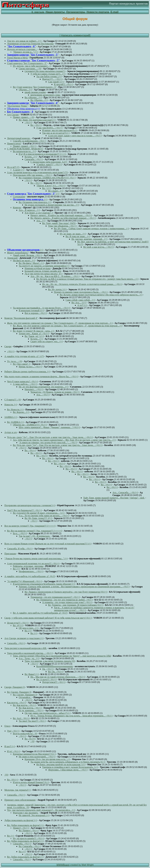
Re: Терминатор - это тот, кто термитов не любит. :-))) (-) (64, 600)
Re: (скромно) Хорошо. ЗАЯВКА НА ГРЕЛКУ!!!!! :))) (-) (47, 178)
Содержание (19, 197)
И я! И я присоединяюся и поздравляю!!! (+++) (42, 154)
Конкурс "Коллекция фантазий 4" (21, 318)
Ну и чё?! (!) (13, 167)
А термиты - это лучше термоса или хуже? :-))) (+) (67, 603)
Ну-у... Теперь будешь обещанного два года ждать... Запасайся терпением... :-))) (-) (71, 716)
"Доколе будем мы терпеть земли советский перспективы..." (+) (36, 559)
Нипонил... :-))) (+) (34, 390)
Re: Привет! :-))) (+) (29, 831)
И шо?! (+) (10, 747)
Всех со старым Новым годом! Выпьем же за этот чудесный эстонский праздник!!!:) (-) (48, 544)
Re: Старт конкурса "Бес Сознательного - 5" (35, 87)
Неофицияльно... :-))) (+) (31, 572)
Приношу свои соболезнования (20, 800)
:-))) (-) (34, 521)
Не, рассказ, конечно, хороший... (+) (89, 239)
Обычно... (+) (25, 90)
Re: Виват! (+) (32, 674)
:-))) (32, 742)
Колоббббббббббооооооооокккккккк (55, 666)
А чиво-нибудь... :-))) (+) (25, 384)
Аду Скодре (13, 115)
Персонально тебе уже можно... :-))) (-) (32, 175)
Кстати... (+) (31, 157)
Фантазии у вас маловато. (26, 813)
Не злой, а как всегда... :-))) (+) (98, 247)
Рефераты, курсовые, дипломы (28, 566)
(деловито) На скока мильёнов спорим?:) (45, 71)
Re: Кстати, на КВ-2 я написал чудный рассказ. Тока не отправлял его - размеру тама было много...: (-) (87, 279)
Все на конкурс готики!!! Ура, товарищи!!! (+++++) (30, 526)
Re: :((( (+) (18, 626)
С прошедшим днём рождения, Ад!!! (49, 162)
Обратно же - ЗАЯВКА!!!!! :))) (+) (30, 425)
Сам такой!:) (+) (56, 82)
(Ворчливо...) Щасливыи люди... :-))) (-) (68, 770)
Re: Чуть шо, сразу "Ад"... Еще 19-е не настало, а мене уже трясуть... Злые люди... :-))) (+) (58, 445)
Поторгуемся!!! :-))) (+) (54, 682)
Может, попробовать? (18, 253)
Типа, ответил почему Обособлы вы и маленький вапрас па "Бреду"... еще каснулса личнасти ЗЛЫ (62, 656)
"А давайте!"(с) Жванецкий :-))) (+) (25, 581)
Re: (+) (16, 569)
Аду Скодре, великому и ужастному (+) (24, 638)
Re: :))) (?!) (30, 739)
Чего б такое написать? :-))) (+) (22, 382)
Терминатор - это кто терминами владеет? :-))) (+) (55, 597)
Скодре (8, 347)
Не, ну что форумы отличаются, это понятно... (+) (44, 387)
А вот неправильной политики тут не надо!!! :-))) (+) (33, 564)
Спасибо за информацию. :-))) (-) (29, 141)
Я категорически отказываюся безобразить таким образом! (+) (44, 584)
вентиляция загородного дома (45, 95)
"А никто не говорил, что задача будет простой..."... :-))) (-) (48, 443)
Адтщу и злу (11, 432)
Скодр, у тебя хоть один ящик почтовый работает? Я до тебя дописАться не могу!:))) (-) (48, 618)
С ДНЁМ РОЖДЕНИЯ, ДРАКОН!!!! (25, 149)
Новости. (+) (11, 405)
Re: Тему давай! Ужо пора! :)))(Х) (59, 223)
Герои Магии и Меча (17, 58)
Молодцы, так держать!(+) (18, 790)
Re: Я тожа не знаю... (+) (78, 237)
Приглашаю (10, 554)
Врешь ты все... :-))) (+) (30, 367)
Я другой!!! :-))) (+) (64, 85)
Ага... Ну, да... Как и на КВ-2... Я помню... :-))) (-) (55, 276)
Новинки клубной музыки (38, 269)
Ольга (7, 726)
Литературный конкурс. (19, 138)
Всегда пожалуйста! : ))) (25, 734)
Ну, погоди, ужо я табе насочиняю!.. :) (32, 66)
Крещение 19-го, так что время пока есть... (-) (47, 759)
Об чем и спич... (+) (28, 628)
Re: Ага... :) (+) (79, 303)
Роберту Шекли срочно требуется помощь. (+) (27, 372)
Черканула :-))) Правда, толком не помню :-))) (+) (55, 392)
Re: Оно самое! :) (21, 364)
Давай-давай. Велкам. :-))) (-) (27, 255)
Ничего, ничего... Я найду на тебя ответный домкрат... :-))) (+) (61, 216)
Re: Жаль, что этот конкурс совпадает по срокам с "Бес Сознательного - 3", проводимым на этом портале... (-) (68, 326)
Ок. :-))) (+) (48, 669)
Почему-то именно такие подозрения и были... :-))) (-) (81, 292)
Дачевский (12, 258)
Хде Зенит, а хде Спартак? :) (39, 213)
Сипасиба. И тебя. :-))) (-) (20, 549)
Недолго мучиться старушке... (22, 49)
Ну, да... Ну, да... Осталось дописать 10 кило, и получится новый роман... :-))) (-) (82, 284)
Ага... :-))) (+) (43, 395)
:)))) (6, 775)
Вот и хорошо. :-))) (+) (36, 313)
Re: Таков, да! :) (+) (34, 336)
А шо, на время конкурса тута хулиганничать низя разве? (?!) (37, 173)
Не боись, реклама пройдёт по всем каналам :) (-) (61, 765)
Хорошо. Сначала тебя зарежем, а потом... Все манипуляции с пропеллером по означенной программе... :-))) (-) (74, 587)
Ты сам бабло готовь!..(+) (49, 77)
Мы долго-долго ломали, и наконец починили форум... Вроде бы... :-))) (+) (41, 377)
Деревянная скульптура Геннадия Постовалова (30, 44)
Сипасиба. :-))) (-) (22, 860)
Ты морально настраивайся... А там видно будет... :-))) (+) (41, 308)
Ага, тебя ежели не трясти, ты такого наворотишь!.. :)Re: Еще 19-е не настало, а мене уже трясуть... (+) (64, 440)
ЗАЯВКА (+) (11, 417)
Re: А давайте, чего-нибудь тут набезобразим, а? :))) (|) (40, 613)
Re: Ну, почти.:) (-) (57, 290)
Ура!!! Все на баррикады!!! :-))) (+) (24, 510)
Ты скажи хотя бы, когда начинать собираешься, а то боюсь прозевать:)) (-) (68, 762)
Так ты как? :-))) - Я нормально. (34, 536)
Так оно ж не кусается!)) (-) (56, 133)
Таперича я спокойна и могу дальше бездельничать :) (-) (70, 767)
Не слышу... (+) (56, 191)
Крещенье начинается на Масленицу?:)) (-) (34, 754)
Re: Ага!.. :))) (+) (21, 718)
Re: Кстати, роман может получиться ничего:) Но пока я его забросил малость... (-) (101, 295)
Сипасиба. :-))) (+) (34, 159)
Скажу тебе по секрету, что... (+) (47, 342)
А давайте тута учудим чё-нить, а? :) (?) (24, 357)
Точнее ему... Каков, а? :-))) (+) (34, 334)
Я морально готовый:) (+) (31, 311)
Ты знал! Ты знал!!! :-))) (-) (32, 721)
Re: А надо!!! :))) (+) (46, 680)
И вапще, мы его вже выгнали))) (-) (60, 131)
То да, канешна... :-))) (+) (31, 711)
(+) (33, 194)
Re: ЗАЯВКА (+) (15, 422)
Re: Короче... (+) (21, 412)
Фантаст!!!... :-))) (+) (52, 79)
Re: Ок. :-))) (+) (56, 672)
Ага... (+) (41, 221)
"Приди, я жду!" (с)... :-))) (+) (51, 186)
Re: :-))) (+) (36, 125)
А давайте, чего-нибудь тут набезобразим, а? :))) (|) (30, 576)
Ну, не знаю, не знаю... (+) (73, 234)
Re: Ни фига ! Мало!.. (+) (31, 263)
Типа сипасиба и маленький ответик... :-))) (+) (30, 653)
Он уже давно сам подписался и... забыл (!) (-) (48, 713)
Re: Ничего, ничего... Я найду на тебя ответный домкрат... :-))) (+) (63, 218)
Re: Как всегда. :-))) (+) (24, 705)
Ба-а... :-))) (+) (20, 534)
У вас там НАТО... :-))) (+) (49, 128)
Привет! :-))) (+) (21, 828)
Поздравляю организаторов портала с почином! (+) (30, 506)
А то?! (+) (82, 305)
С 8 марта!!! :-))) (13, 400)
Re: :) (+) (47, 188)
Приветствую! (14, 144)
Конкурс (17, 208)
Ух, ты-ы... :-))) (14, 361)
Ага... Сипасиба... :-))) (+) (125, 493)
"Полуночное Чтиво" (17, 106)
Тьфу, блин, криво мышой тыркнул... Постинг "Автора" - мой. (114, 498)
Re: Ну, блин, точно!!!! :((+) (38, 518)
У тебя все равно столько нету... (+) (48, 74)
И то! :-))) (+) (14, 752)
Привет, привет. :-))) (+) (25, 146)
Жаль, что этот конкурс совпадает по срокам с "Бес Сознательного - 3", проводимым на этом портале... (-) (60, 323)
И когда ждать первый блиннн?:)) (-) (31, 782)
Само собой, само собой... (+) (80, 300)
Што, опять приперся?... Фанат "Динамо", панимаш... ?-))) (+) (49, 427)
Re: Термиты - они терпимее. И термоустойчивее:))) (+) (76, 605)
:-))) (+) (28, 123)
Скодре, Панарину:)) (15, 687)
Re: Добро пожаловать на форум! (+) (25, 825)
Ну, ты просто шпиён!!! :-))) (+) (28, 839)
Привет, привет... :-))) (23, 117)
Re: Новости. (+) (15, 410)
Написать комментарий (75, 35)
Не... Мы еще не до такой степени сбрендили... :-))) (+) (58, 677)
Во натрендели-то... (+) (24, 152)
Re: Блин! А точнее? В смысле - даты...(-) (33, 331)
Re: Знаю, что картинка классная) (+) (37, 120)
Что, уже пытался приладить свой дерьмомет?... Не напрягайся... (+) (41, 810)
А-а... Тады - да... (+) (29, 659)
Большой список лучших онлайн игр (43, 271)
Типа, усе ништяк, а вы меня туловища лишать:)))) (50, 661)
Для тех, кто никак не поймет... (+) (24, 41)
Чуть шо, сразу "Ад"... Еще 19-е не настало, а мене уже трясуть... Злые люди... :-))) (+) (50, 437)
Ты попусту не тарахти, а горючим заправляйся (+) (44, 266)
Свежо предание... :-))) (30, 69)
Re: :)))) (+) (13, 780)
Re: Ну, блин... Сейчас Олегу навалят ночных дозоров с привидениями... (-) (91, 229)
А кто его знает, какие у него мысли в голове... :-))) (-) (75, 136)
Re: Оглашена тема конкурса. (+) (35, 202)
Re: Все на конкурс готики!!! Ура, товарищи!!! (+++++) (34, 531)
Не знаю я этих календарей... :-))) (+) (37, 757)
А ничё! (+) (19, 170)
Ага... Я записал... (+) (29, 210)
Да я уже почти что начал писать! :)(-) (43, 274)
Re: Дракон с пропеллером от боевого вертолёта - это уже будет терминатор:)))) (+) (66, 592)
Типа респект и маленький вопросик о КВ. (26, 648)
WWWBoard (63, 865)
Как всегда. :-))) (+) (17, 703)
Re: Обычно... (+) (33, 98)
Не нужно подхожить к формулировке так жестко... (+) (52, 205)
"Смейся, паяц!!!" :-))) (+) (49, 165)
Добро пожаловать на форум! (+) (21, 820)
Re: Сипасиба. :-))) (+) (30, 846)
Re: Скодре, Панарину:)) (19, 692)
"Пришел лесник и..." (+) (25, 52)
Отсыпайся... (25, 697)
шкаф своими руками (35, 92)
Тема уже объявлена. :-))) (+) (62, 226)
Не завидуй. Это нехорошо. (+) (34, 815)
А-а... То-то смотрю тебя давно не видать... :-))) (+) (44, 516)
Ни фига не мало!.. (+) (24, 261)
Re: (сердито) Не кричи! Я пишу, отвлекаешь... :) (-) (39, 513)
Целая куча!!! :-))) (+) (18, 623)
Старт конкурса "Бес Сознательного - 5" (27, 63)
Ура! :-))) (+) (13, 731)
